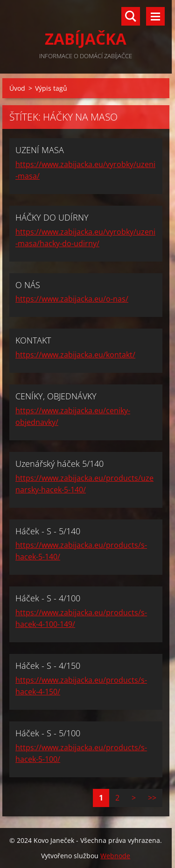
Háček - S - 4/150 (48, 666)
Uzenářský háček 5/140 (59, 464)
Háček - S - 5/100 (48, 733)
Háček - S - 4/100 (48, 598)
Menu (155, 16)
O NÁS (28, 285)
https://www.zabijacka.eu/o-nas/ (72, 299)
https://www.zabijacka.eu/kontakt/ (75, 355)
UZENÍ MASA (40, 150)
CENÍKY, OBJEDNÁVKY (56, 396)
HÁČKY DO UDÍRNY (52, 217)
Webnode (115, 856)
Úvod (17, 88)
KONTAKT (33, 340)
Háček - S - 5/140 (48, 531)
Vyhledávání (131, 16)
